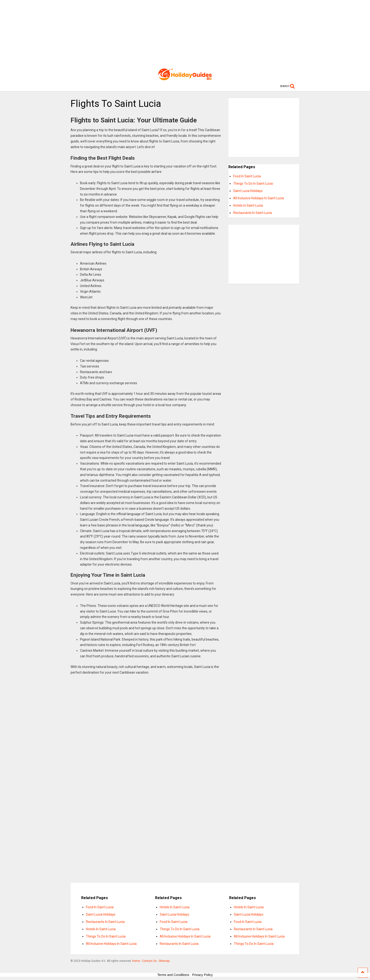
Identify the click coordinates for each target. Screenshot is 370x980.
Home (136, 961)
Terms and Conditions (173, 975)
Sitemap (164, 961)
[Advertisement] (185, 33)
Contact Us (149, 961)
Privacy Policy (202, 975)
